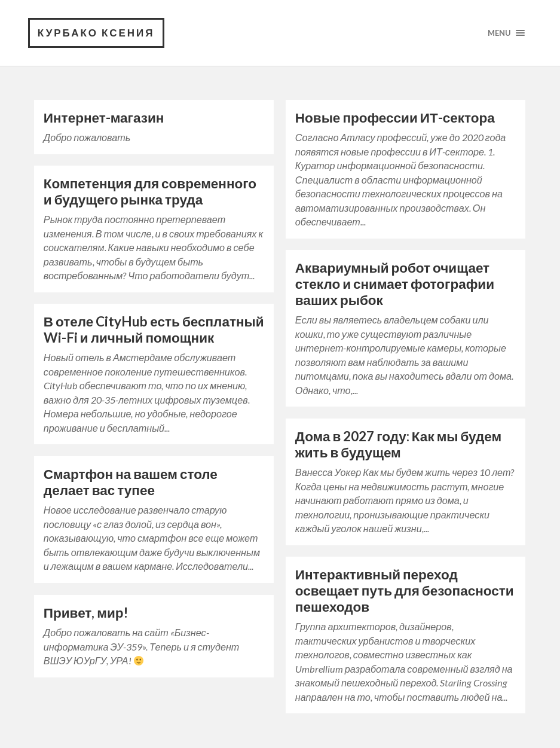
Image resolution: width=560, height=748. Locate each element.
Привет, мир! (86, 613)
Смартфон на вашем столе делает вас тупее (131, 482)
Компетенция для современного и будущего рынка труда (150, 191)
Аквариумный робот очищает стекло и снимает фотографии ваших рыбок (395, 284)
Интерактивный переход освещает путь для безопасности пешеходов (405, 590)
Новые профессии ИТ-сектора (395, 117)
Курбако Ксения (96, 33)
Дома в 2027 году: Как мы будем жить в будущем (398, 444)
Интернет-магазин (104, 117)
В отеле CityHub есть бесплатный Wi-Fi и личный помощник (154, 329)
